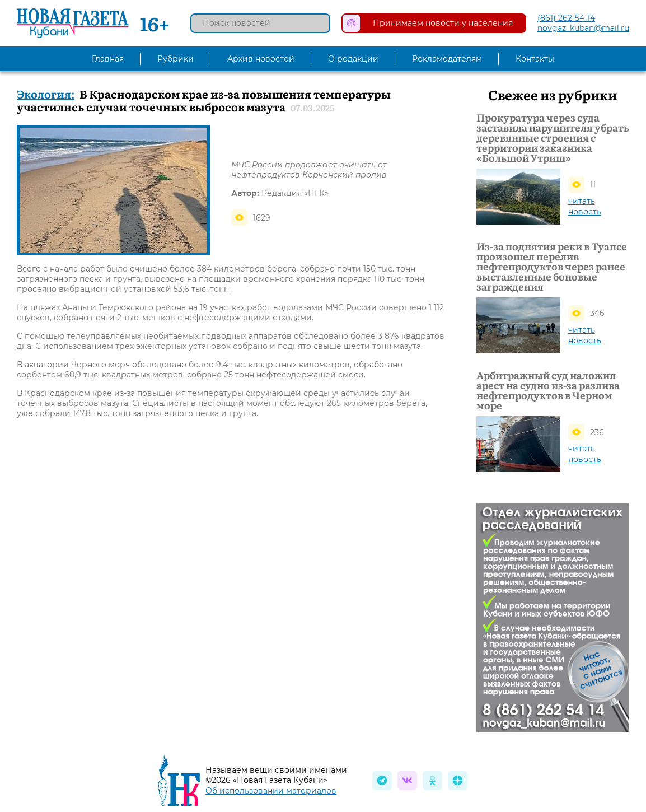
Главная (108, 59)
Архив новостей (261, 59)
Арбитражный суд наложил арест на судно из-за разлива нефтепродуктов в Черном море (548, 390)
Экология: (46, 94)
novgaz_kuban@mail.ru (583, 28)
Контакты (535, 59)
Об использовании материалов (271, 791)
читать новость (585, 206)
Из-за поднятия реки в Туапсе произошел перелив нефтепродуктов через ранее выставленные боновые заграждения (552, 267)
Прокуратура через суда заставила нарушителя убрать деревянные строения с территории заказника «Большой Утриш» (553, 138)
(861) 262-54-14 (566, 18)
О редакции (353, 59)
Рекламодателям (447, 59)
